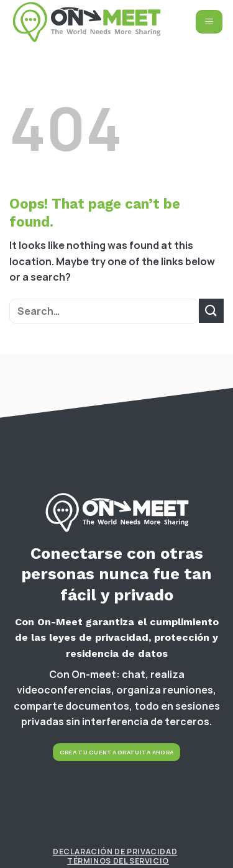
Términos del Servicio (118, 861)
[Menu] (209, 22)
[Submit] (211, 311)
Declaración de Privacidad (115, 852)
